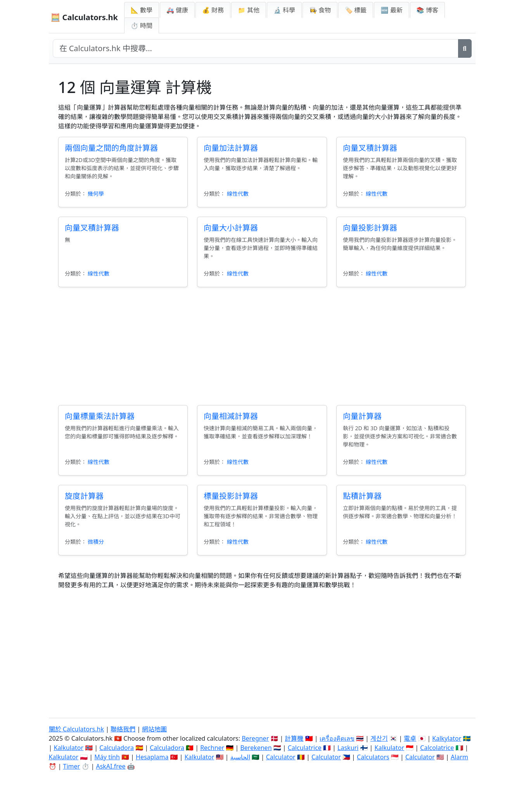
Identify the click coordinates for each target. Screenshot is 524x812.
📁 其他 (249, 10)
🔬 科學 (284, 10)
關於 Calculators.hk (77, 729)
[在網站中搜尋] (256, 48)
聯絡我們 (123, 729)
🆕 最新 (391, 10)
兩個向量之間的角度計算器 (111, 148)
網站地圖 (154, 729)
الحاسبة (240, 757)
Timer (72, 766)
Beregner (255, 738)
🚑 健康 (177, 10)
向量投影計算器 (370, 228)
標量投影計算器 (231, 496)
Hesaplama (152, 757)
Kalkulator (68, 748)
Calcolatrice (437, 748)
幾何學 (96, 194)
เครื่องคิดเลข (337, 738)
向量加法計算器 (231, 148)
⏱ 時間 (142, 26)
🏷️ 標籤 (356, 10)
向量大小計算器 (231, 228)
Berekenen (256, 748)
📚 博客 (427, 10)
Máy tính (107, 757)
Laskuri (348, 748)
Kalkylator (447, 738)
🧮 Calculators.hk (84, 17)
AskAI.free (111, 766)
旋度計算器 (84, 496)
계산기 (379, 738)
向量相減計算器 (231, 416)
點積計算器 (362, 496)
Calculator (281, 757)
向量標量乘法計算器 (100, 416)
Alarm (459, 757)
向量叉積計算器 (370, 148)
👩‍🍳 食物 (320, 10)
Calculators (373, 757)
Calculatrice (305, 748)
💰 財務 (213, 10)
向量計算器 (362, 416)
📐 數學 (142, 10)
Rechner (212, 748)
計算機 (294, 738)
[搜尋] (465, 48)
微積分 (96, 542)
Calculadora (117, 748)
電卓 (410, 738)
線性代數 (238, 194)
